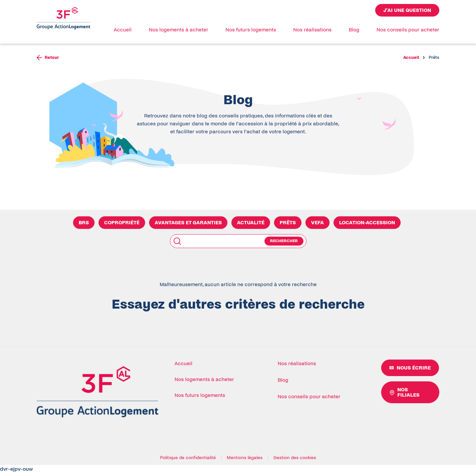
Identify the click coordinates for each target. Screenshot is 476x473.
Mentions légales (245, 458)
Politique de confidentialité (188, 458)
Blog (354, 30)
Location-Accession (367, 223)
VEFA (317, 223)
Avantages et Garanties (188, 223)
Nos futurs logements (251, 30)
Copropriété (122, 223)
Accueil (123, 30)
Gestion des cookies (295, 458)
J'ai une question (407, 10)
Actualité (251, 223)
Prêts (288, 223)
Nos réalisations (312, 30)
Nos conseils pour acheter (408, 30)
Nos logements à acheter (178, 30)
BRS (84, 223)
